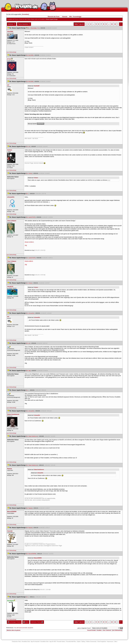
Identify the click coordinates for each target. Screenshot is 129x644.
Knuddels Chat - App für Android (31, 642)
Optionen (12, 24)
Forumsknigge (77, 17)
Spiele (79, 642)
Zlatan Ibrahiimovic (39, 470)
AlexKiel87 (37, 86)
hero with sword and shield (21, 628)
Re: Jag (28, 371)
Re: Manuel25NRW (31, 554)
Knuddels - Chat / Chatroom (104, 630)
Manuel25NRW (38, 558)
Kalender (65, 17)
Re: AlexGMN (30, 55)
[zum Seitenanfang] (11, 52)
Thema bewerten (24, 24)
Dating (83, 642)
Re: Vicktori (29, 173)
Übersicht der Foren (54, 17)
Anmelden (25, 14)
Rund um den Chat (25, 19)
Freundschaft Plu (71, 642)
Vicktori (36, 178)
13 (112, 24)
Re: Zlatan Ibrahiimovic (32, 436)
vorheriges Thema (14, 622)
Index (26, 622)
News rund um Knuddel (38, 19)
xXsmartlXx (37, 317)
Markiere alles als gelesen (14, 630)
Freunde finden (61, 642)
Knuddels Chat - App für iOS (48, 642)
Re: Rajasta (29, 508)
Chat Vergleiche (102, 642)
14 (115, 24)
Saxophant (30, 628)
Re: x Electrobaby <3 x (34, 28)
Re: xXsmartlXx (30, 313)
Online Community (91, 642)
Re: (27, 194)
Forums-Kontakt (91, 630)
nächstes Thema (37, 622)
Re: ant (28, 146)
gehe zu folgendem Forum (84, 628)
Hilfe (71, 17)
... (93, 24)
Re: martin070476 (31, 217)
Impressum (110, 642)
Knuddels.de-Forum (13, 19)
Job (116, 642)
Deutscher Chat (16, 642)
